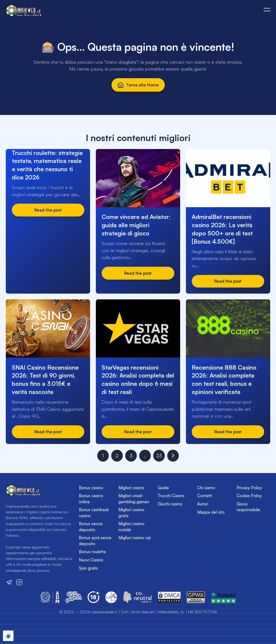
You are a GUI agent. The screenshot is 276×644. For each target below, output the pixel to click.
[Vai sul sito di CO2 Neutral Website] (137, 597)
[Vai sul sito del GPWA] (196, 597)
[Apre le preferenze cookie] (8, 636)
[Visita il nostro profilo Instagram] (19, 582)
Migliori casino (131, 488)
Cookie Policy (249, 496)
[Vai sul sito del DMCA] (169, 597)
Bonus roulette (92, 552)
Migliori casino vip (135, 538)
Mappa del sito (211, 512)
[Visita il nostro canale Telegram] (9, 582)
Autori (203, 504)
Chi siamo (206, 488)
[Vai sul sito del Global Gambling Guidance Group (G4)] (111, 597)
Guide (163, 488)
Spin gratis (88, 568)
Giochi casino (170, 504)
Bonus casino (91, 488)
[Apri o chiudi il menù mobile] (267, 10)
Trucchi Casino (171, 496)
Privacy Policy (249, 488)
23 (159, 456)
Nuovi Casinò (91, 560)
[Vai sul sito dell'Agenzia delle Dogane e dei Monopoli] (50, 597)
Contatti (205, 496)
